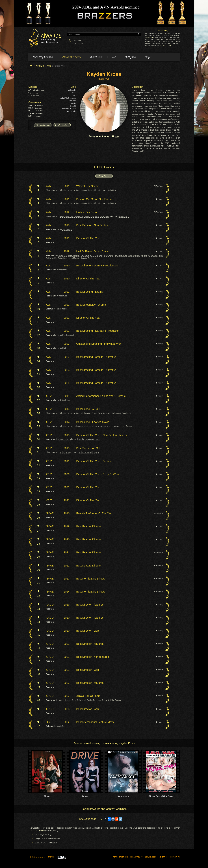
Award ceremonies (43, 57)
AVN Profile (71, 111)
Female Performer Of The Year (94, 513)
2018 (67, 225)
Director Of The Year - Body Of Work (98, 474)
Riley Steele (65, 190)
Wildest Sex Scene (87, 186)
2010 (67, 513)
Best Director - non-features (93, 657)
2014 (67, 422)
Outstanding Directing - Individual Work (99, 344)
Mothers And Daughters (121, 413)
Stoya (97, 216)
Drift (64, 348)
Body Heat (112, 190)
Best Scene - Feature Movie (93, 422)
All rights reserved (39, 857)
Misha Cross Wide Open (89, 439)
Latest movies (43, 125)
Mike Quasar (116, 700)
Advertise (163, 857)
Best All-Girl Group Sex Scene (94, 199)
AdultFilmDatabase (68, 98)
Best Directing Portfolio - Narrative (96, 357)
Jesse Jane (75, 190)
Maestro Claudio (80, 258)
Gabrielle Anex (121, 255)
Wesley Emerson (94, 700)
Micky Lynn (153, 255)
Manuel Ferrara (77, 216)
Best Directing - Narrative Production (98, 331)
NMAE (50, 513)
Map (114, 57)
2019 (67, 238)
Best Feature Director (89, 526)
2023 (67, 344)
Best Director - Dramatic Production (97, 266)
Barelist (73, 103)
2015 (67, 435)
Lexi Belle (85, 255)
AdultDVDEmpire (69, 109)
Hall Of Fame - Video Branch (93, 251)
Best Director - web (88, 631)
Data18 (73, 106)
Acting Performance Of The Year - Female (101, 396)
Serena (144, 255)
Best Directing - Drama (90, 292)
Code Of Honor (126, 426)
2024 (67, 370)
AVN (49, 186)
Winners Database (71, 57)
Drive (65, 270)
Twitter (73, 93)
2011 (67, 186)
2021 (67, 292)
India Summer (74, 255)
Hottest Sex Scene (87, 212)
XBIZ (49, 396)
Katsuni (84, 190)
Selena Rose (97, 413)
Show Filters (104, 176)
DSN (49, 722)
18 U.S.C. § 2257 (151, 857)
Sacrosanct (67, 229)
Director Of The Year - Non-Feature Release (102, 435)
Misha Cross (65, 452)
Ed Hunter (92, 258)
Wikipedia (72, 90)
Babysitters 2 (123, 216)
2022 (67, 331)
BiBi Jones (105, 216)
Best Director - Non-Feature (93, 225)
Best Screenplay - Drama (91, 305)
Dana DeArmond (79, 700)
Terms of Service (165, 45)
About (148, 57)
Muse (65, 296)
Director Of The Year (88, 238)
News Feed (130, 57)
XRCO (50, 605)
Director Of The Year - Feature (94, 461)
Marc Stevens (134, 255)
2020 (67, 266)
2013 (67, 409)
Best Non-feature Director (91, 579)
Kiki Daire (58, 258)
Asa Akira (62, 255)
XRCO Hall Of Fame (88, 696)
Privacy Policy (136, 857)
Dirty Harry (68, 258)
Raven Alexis (93, 190)
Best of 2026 (96, 57)
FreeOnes (72, 101)
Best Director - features (90, 605)
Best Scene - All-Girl (88, 409)
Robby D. (105, 700)
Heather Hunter (64, 700)
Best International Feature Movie (95, 722)
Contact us (175, 857)
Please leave (149, 37)
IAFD (74, 95)
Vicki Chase (86, 413)
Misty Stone (109, 255)
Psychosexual (68, 335)
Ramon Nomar (96, 255)
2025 (67, 383)
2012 (67, 212)
